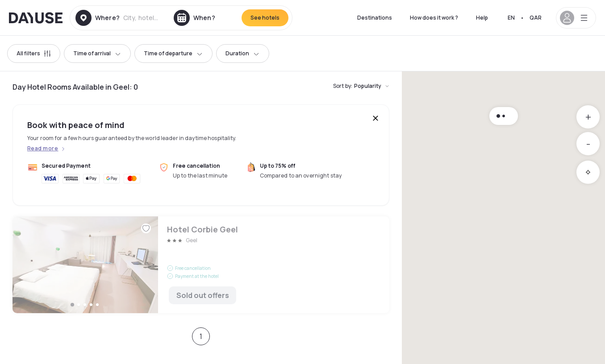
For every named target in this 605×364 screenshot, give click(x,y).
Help (482, 18)
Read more (43, 149)
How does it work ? (434, 18)
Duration (243, 53)
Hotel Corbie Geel (201, 265)
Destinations (375, 18)
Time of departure (173, 53)
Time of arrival (97, 53)
